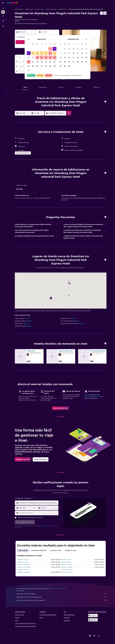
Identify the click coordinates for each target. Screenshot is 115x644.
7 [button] (46, 53)
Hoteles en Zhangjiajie (24, 572)
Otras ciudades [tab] (23, 550)
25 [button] (33, 66)
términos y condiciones (44, 526)
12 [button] (37, 57)
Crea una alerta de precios (92, 397)
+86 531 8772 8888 (21, 26)
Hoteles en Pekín (66, 560)
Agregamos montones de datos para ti (62, 597)
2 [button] (55, 49)
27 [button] (42, 66)
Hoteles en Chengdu (67, 567)
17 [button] (29, 62)
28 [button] (46, 66)
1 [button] (50, 49)
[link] (61, 408)
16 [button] (55, 57)
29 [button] (50, 66)
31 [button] (29, 70)
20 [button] (42, 62)
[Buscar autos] (3, 16)
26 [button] (37, 66)
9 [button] (55, 53)
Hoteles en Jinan (62, 9)
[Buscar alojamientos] (3, 12)
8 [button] (50, 53)
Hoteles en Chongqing (24, 567)
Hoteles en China (39, 9)
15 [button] (50, 57)
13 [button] (42, 57)
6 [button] (42, 53)
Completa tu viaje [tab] (70, 550)
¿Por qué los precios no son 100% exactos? (62, 600)
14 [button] (46, 57)
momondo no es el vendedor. (62, 594)
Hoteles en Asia (29, 9)
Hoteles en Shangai (23, 560)
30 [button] (55, 66)
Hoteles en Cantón (23, 562)
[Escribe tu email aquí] (38, 513)
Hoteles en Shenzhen (23, 565)
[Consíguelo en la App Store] (93, 620)
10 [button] (29, 57)
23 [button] (55, 62)
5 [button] (37, 53)
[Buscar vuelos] (3, 8)
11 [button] (33, 57)
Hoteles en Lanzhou (23, 570)
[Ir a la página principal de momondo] (12, 3)
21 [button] (46, 62)
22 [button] (50, 62)
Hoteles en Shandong (51, 9)
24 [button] (29, 66)
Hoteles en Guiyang (67, 570)
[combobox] (38, 503)
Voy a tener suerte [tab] (56, 550)
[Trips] (3, 21)
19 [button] (37, 62)
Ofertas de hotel (19, 9)
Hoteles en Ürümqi (66, 565)
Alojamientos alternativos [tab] (39, 550)
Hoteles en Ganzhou (67, 572)
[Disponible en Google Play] (93, 616)
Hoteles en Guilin (66, 562)
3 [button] (29, 53)
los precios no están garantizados (58, 589)
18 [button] (33, 62)
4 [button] (33, 53)
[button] (3, 3)
